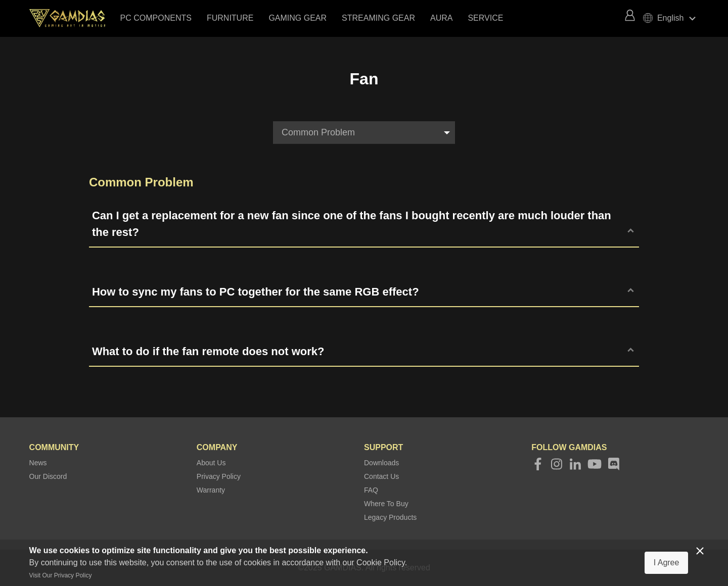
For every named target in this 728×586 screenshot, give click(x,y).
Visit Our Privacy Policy (61, 575)
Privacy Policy (219, 476)
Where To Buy (386, 504)
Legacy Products (390, 517)
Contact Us (381, 476)
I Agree (667, 563)
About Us (211, 463)
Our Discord (48, 476)
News (38, 463)
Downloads (381, 463)
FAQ (371, 490)
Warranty (211, 490)
